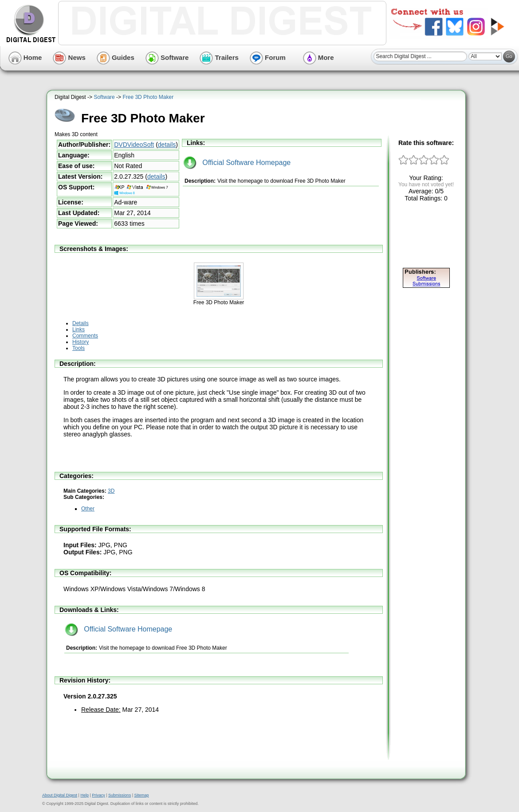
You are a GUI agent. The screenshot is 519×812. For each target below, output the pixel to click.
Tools (79, 348)
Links (79, 330)
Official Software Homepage (237, 163)
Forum (268, 57)
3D (111, 491)
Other (88, 509)
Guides (116, 57)
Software (167, 57)
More (318, 57)
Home (25, 57)
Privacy (98, 795)
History (81, 342)
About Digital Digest (60, 795)
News (69, 57)
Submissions (120, 795)
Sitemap (141, 795)
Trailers (219, 57)
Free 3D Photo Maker (148, 97)
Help (85, 795)
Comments (85, 336)
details (167, 145)
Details (81, 323)
